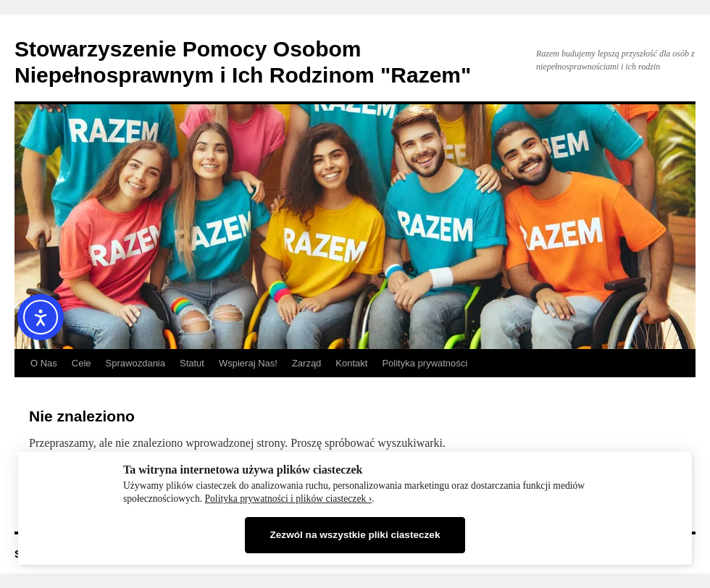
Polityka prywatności (425, 363)
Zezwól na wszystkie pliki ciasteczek (355, 535)
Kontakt (351, 363)
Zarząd (306, 363)
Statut (192, 363)
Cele (82, 363)
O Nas (44, 363)
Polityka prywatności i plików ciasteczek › (289, 499)
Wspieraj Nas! (248, 363)
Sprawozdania (135, 363)
